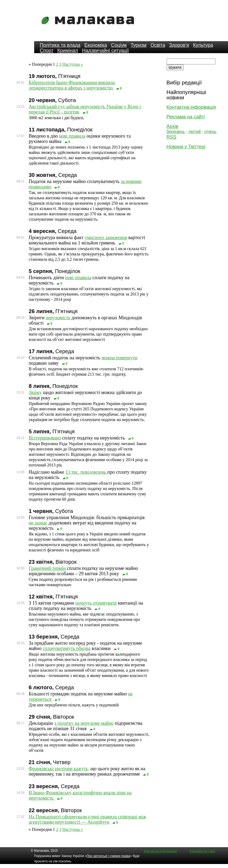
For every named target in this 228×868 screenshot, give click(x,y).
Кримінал (68, 50)
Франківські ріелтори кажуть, (59, 769)
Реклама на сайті (186, 117)
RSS (172, 137)
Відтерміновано (45, 438)
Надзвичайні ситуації (105, 50)
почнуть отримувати (96, 603)
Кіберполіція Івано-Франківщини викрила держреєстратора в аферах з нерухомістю (72, 85)
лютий (195, 132)
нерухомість (58, 318)
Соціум (119, 45)
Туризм (138, 45)
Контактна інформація (191, 107)
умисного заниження (106, 238)
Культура (203, 45)
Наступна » (73, 64)
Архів (172, 126)
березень (176, 132)
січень (210, 132)
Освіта (158, 45)
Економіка (96, 45)
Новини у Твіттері (186, 147)
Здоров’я (179, 45)
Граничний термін (47, 568)
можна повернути (119, 358)
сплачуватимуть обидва (67, 648)
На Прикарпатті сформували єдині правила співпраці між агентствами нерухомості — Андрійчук (88, 819)
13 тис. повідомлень (86, 472)
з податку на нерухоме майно (84, 723)
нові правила (72, 136)
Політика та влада (60, 45)
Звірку (35, 392)
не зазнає (38, 523)
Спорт (47, 50)
